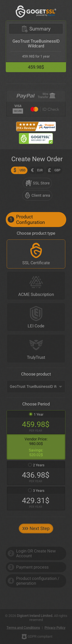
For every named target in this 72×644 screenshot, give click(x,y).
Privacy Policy (55, 628)
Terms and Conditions (23, 628)
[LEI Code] (36, 317)
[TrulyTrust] (36, 349)
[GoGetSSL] (36, 12)
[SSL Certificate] (36, 254)
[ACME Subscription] (36, 286)
